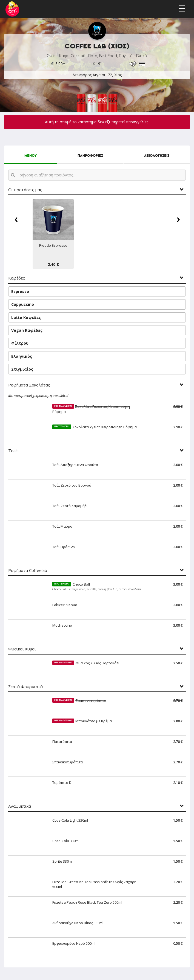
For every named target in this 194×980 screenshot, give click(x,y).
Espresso (20, 291)
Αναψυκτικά (20, 806)
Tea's (13, 451)
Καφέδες (17, 278)
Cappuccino (23, 304)
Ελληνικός (22, 356)
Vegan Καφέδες (27, 330)
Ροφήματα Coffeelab (28, 570)
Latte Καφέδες (26, 317)
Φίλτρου (20, 343)
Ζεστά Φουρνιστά (25, 687)
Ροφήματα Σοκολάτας (29, 385)
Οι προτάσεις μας (25, 190)
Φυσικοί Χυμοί (22, 649)
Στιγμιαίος (22, 369)
